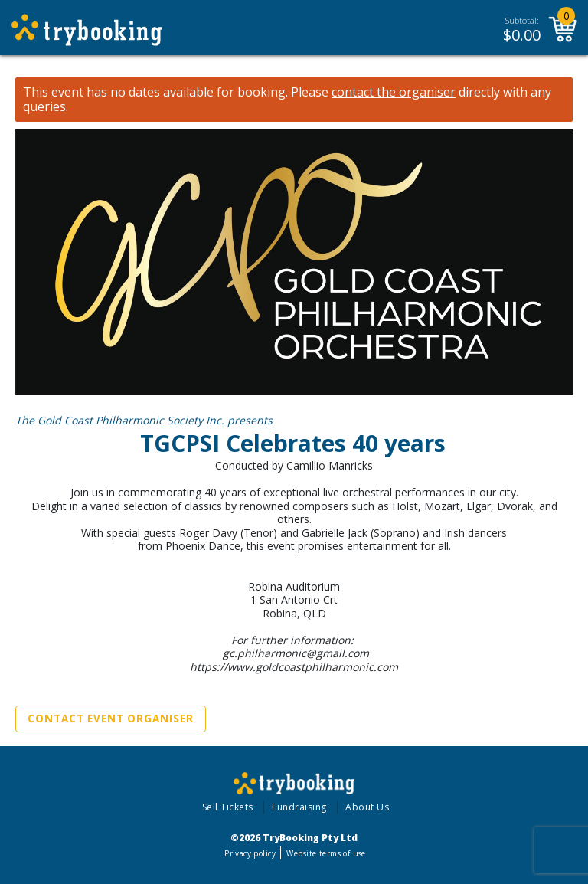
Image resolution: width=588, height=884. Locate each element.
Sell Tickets (228, 807)
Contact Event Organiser (111, 719)
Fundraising (299, 807)
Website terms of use (326, 853)
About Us (367, 807)
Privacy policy (250, 853)
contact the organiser (394, 92)
